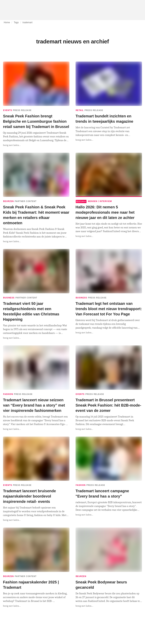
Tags (16, 22)
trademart (27, 22)
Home (7, 22)
